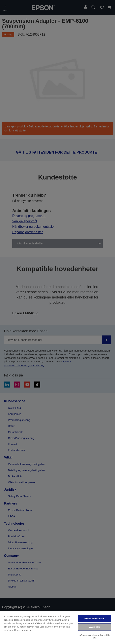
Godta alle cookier (95, 618)
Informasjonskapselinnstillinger (95, 636)
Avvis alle (95, 627)
